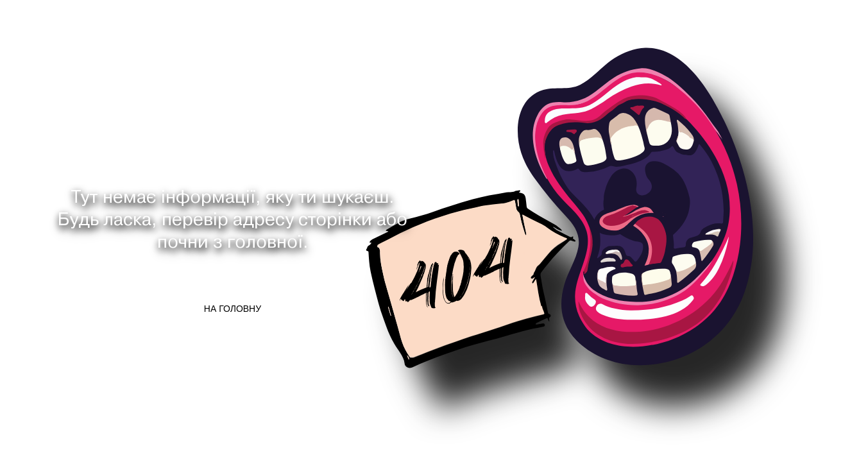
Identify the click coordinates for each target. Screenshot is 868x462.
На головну (233, 309)
